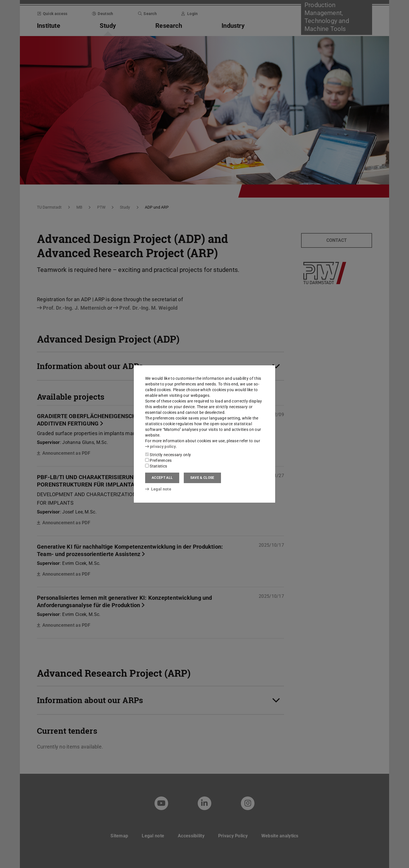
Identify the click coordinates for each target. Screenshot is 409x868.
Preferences (158, 460)
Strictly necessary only (168, 455)
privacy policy (160, 446)
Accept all (162, 478)
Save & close (202, 478)
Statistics (156, 466)
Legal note (158, 489)
